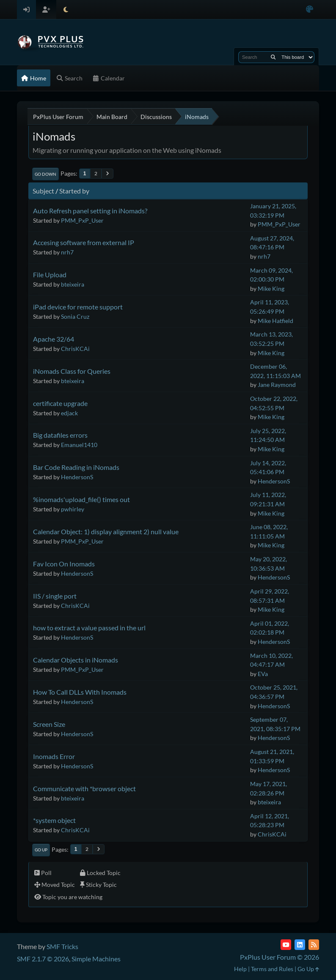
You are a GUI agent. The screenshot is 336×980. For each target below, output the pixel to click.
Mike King (271, 288)
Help (240, 969)
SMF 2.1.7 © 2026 (43, 959)
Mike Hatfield (275, 321)
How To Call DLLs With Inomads (80, 692)
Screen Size (49, 724)
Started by (74, 191)
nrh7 (67, 252)
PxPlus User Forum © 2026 (280, 957)
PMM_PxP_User (82, 220)
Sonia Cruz (75, 316)
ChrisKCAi (75, 349)
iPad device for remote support (78, 307)
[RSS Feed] (314, 945)
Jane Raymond (277, 385)
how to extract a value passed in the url (89, 628)
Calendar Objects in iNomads (76, 660)
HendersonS (77, 477)
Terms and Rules (272, 969)
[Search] (273, 57)
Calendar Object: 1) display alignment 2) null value (106, 531)
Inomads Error (54, 756)
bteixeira (73, 284)
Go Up (41, 850)
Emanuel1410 (79, 445)
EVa (263, 674)
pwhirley (73, 509)
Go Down (45, 174)
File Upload (50, 275)
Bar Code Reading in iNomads (76, 467)
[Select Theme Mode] (66, 10)
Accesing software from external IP (84, 242)
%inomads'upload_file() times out (81, 499)
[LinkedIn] (300, 945)
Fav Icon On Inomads (64, 564)
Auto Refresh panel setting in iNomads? (90, 211)
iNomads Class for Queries (72, 371)
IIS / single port (55, 596)
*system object (54, 820)
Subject (43, 191)
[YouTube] (286, 945)
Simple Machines (96, 959)
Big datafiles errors (60, 435)
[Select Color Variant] (310, 10)
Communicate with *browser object (84, 788)
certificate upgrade (60, 403)
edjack (69, 413)
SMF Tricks (62, 946)
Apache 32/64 (54, 339)
